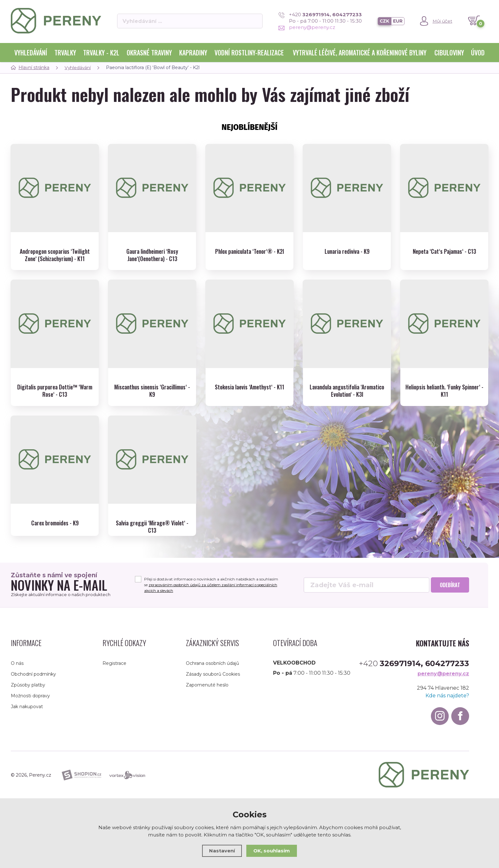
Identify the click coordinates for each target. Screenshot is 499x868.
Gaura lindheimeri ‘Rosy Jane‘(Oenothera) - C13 (152, 249)
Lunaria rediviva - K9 (347, 245)
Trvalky (65, 53)
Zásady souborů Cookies (213, 673)
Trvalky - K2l (101, 53)
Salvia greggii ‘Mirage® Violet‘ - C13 (152, 516)
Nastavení (222, 851)
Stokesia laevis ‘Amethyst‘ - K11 (250, 379)
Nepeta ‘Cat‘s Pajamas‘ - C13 (444, 245)
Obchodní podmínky (33, 673)
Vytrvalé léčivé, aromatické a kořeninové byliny (360, 53)
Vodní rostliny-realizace (249, 53)
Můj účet (442, 21)
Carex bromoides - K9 (55, 512)
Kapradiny (193, 53)
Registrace (114, 662)
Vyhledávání (31, 53)
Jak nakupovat (27, 705)
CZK (384, 21)
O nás (17, 662)
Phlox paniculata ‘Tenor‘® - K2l (250, 245)
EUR (398, 21)
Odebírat (450, 584)
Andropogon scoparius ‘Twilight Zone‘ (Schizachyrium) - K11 (55, 249)
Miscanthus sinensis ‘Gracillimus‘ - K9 (152, 383)
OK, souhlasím (272, 851)
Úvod (478, 53)
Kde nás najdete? (447, 694)
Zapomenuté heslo (207, 684)
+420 (414, 662)
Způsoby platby (28, 684)
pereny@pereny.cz (306, 27)
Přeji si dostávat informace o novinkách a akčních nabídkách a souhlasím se (212, 583)
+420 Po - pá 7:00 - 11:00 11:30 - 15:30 (320, 18)
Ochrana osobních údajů (212, 662)
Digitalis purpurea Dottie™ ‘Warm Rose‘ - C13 (55, 383)
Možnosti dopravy (30, 694)
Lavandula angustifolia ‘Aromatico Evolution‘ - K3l (347, 383)
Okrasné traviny (149, 53)
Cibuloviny (449, 53)
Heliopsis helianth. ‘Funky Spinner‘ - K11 (444, 383)
